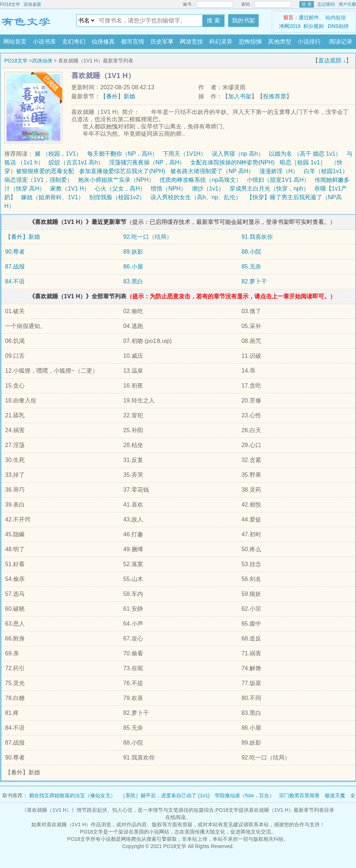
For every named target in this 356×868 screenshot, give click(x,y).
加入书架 (240, 96)
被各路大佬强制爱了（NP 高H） (212, 171)
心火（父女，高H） (120, 189)
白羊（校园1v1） (326, 171)
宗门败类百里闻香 (299, 795)
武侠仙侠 (42, 61)
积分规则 (313, 26)
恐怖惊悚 (250, 42)
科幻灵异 (221, 42)
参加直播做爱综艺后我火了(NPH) (122, 171)
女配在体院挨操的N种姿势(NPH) (232, 162)
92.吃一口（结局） (147, 237)
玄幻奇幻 (74, 42)
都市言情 (133, 42)
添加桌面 (32, 4)
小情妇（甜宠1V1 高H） (278, 180)
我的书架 (243, 21)
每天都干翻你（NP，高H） (122, 154)
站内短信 (336, 17)
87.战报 (15, 267)
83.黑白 (133, 281)
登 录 (306, 4)
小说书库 (44, 42)
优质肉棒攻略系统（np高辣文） (201, 180)
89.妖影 (133, 252)
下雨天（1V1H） (185, 154)
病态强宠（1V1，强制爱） (39, 180)
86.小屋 (133, 267)
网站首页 (15, 42)
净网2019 (290, 26)
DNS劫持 (339, 26)
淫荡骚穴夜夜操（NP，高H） (147, 162)
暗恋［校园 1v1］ (303, 162)
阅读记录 (341, 42)
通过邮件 (309, 17)
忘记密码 (326, 4)
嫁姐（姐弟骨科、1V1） (52, 197)
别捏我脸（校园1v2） (117, 197)
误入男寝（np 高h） (238, 154)
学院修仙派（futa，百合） (244, 795)
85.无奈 (251, 267)
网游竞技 (191, 42)
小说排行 (309, 42)
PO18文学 (10, 4)
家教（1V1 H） (70, 189)
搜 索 (213, 21)
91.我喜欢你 (257, 237)
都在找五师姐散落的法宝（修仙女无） (72, 795)
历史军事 (162, 42)
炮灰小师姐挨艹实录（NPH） (116, 180)
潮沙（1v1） (208, 189)
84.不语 (15, 281)
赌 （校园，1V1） (58, 154)
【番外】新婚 (118, 96)
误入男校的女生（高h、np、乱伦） (196, 197)
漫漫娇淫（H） (279, 171)
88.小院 (251, 252)
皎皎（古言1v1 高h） (76, 162)
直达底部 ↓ (332, 60)
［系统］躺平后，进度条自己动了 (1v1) (165, 795)
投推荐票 (275, 96)
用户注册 (347, 4)
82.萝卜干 (254, 281)
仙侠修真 (103, 42)
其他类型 (280, 42)
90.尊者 (15, 252)
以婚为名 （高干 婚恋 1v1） (305, 154)
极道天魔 (335, 795)
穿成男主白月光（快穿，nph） (269, 189)
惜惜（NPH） (169, 189)
